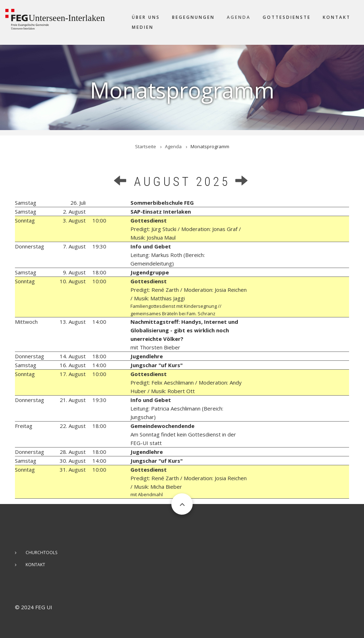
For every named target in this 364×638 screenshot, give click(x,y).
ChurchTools (41, 553)
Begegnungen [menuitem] (193, 17)
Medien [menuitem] (143, 27)
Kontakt (35, 565)
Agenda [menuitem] (239, 17)
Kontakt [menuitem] (337, 17)
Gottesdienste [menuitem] (287, 17)
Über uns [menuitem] (146, 17)
